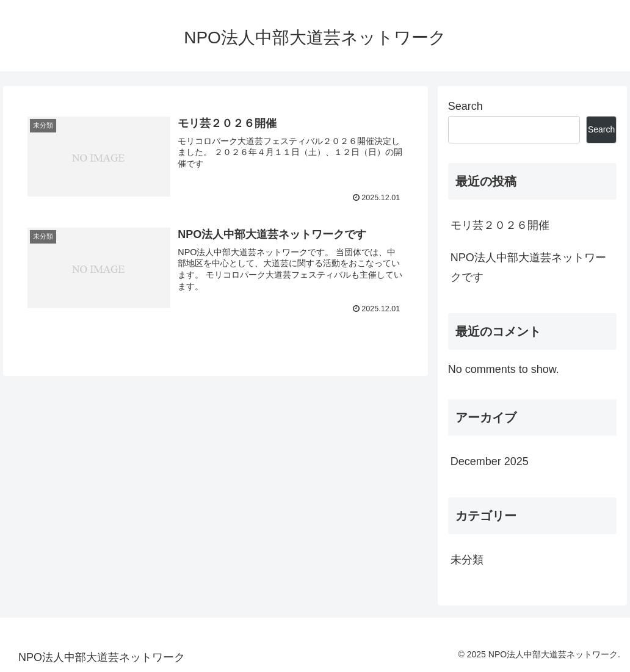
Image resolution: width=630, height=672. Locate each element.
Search (465, 106)
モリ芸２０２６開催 (500, 225)
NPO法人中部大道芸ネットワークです (528, 267)
